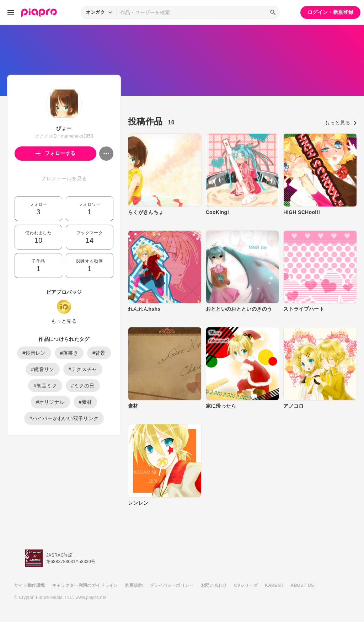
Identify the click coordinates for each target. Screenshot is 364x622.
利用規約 (134, 585)
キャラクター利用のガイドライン (85, 585)
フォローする (56, 153)
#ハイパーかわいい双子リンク (64, 418)
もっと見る (64, 321)
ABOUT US (302, 585)
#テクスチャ (83, 369)
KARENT (274, 585)
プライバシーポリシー (172, 585)
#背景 (99, 353)
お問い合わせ (214, 585)
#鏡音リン (43, 369)
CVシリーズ (246, 585)
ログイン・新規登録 (330, 12)
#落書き (69, 353)
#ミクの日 (83, 386)
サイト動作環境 (30, 585)
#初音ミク (45, 386)
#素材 (85, 402)
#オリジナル (50, 402)
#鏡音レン (34, 353)
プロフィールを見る (64, 178)
